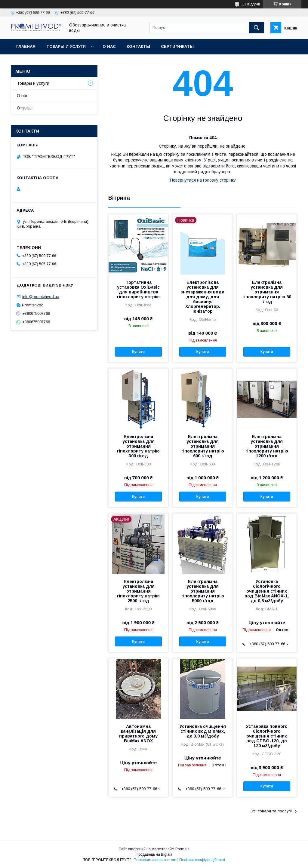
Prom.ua (182, 849)
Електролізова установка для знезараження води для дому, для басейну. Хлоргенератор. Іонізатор (203, 297)
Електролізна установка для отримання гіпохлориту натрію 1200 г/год (267, 446)
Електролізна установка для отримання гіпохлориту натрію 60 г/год (267, 292)
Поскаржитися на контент (155, 860)
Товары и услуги (66, 46)
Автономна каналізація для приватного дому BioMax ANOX (138, 734)
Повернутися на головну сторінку (203, 180)
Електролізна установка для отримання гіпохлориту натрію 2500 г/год (138, 591)
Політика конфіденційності (202, 860)
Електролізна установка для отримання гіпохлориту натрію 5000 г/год (203, 591)
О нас (109, 46)
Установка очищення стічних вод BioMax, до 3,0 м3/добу (203, 731)
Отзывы (25, 108)
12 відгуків (251, 4)
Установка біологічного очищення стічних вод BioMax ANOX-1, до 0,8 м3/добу (267, 591)
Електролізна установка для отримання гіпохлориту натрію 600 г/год (203, 446)
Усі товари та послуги (272, 811)
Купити (138, 352)
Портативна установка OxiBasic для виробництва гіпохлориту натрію (138, 290)
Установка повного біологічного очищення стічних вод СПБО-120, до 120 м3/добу (267, 736)
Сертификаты (177, 46)
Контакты (138, 46)
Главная (26, 46)
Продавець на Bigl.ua (154, 854)
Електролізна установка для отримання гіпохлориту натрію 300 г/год (138, 446)
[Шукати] (257, 28)
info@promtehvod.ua (41, 297)
